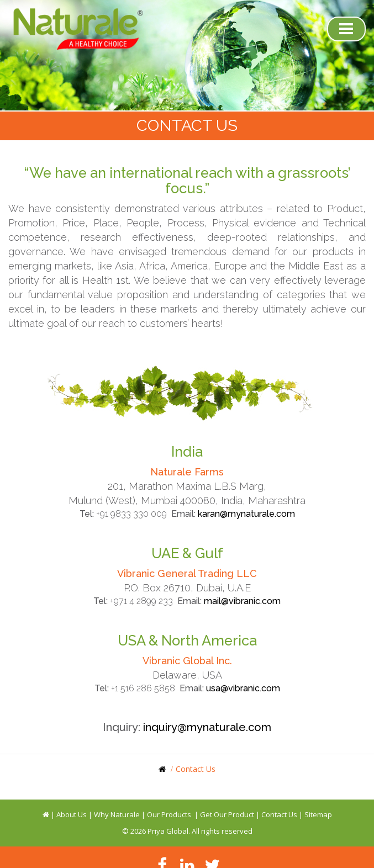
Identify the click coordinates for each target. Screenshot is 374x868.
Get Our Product (227, 814)
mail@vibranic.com (242, 601)
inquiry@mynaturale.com (207, 727)
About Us (72, 814)
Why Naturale (117, 814)
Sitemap (318, 814)
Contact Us (279, 814)
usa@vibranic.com (243, 688)
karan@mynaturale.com (246, 514)
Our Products (169, 814)
